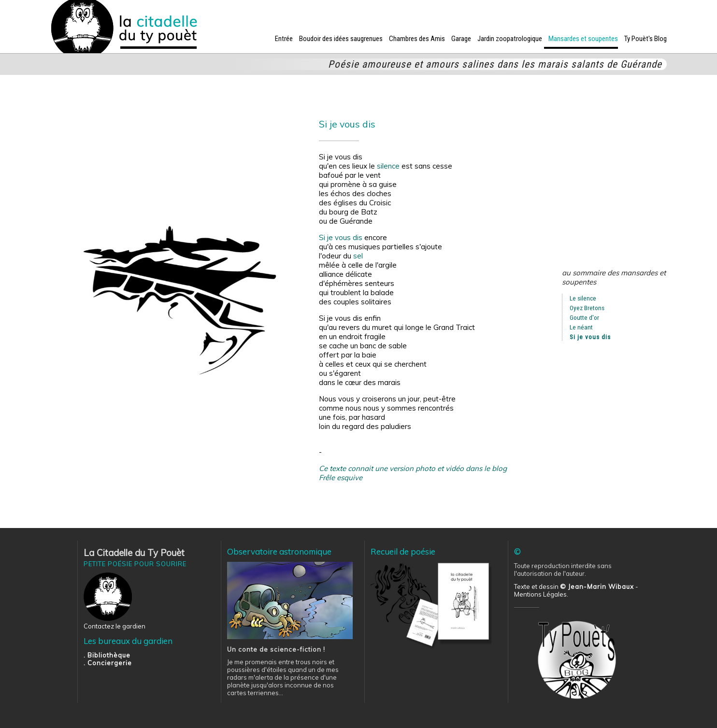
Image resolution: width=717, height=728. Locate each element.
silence (388, 166)
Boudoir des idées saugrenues (341, 39)
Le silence (583, 298)
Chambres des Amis (417, 39)
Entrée (284, 39)
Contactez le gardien (115, 626)
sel (358, 256)
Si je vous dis (341, 237)
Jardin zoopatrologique (510, 39)
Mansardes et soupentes (583, 39)
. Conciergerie (108, 663)
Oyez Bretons (587, 308)
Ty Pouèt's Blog (645, 39)
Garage (461, 39)
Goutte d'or (584, 317)
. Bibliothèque (107, 655)
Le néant (581, 327)
